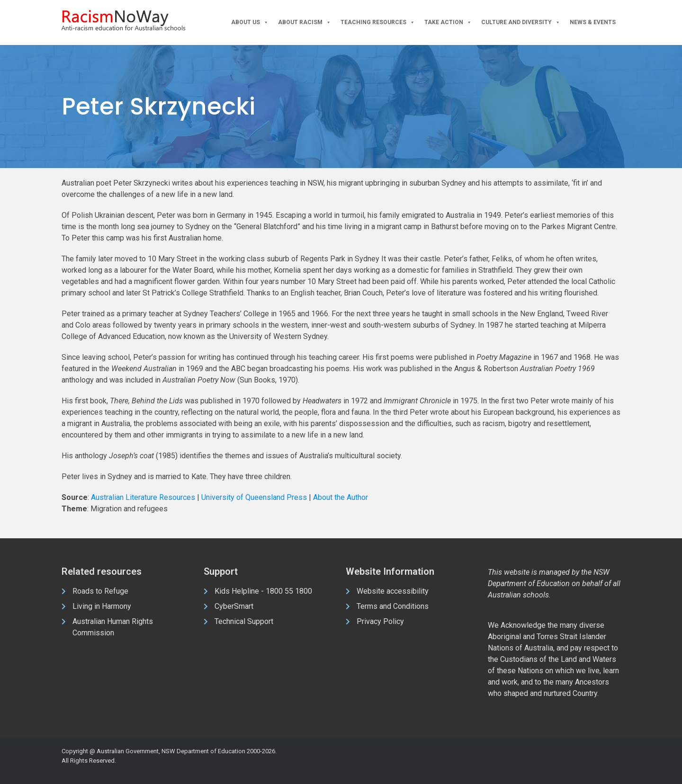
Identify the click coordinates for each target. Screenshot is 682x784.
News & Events (593, 22)
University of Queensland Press (254, 497)
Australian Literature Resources (143, 497)
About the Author (341, 497)
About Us (250, 22)
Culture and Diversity (521, 22)
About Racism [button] (305, 22)
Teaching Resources (378, 22)
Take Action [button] (448, 22)
